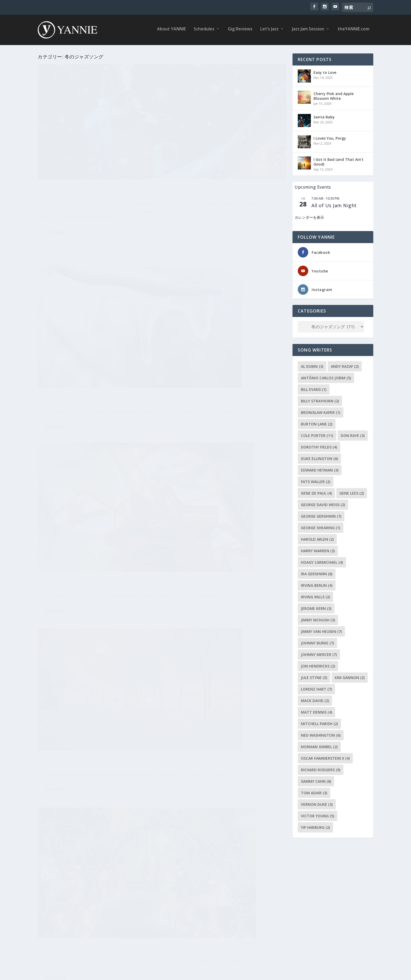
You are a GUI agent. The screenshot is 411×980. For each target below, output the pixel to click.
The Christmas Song (67, 883)
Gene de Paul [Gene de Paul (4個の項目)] (316, 492)
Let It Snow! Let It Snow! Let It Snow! (214, 279)
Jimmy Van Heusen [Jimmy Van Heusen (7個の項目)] (321, 630)
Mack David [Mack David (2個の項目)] (315, 700)
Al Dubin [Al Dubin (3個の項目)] (312, 365)
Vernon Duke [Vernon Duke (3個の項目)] (317, 803)
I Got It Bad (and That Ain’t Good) (339, 161)
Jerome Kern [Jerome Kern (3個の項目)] (316, 607)
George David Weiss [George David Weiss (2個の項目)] (323, 504)
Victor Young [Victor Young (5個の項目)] (318, 815)
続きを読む (57, 215)
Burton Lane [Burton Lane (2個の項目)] (317, 423)
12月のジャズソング (117, 152)
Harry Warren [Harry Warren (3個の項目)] (318, 550)
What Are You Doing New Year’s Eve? (86, 594)
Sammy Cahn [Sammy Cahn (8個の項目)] (316, 780)
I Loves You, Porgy (330, 137)
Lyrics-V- (251, 428)
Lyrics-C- (122, 891)
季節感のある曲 (59, 896)
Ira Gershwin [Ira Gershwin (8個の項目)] (317, 573)
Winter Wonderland (194, 567)
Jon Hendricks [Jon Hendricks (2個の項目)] (318, 665)
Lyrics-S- (95, 152)
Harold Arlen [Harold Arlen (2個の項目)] (317, 538)
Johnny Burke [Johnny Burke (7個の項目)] (317, 642)
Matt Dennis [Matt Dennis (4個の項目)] (317, 711)
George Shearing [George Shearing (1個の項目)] (321, 527)
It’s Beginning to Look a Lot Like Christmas (94, 313)
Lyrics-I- (121, 321)
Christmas (141, 152)
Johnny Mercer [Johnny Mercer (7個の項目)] (319, 653)
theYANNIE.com (353, 31)
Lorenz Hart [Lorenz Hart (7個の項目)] (316, 688)
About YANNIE (171, 31)
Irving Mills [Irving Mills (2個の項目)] (315, 596)
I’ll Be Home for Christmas (74, 453)
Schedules (204, 31)
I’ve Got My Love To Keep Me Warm (212, 144)
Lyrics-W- (50, 608)
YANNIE (48, 152)
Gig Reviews (240, 31)
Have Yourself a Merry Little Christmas (89, 735)
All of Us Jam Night (334, 204)
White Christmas (190, 710)
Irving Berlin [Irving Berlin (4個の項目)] (317, 584)
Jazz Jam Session (308, 31)
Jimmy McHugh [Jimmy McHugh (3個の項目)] (318, 619)
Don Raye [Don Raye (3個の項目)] (353, 434)
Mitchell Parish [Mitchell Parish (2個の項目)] (319, 723)
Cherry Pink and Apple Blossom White (334, 95)
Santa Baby (56, 144)
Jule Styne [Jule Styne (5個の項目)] (314, 677)
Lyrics (110, 321)
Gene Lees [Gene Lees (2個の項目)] (352, 492)
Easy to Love (325, 71)
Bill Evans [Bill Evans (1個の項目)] (314, 388)
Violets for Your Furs (195, 420)
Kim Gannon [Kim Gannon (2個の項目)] (350, 677)
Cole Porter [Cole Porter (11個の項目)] (317, 434)
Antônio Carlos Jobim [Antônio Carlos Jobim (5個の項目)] (326, 377)
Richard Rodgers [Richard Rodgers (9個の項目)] (321, 769)
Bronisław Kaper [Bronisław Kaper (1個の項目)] (321, 411)
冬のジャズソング (141, 321)
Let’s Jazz (269, 31)
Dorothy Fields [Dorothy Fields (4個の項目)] (319, 446)
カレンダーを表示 (309, 217)
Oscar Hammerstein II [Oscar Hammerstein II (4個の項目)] (325, 757)
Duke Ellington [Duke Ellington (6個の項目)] (319, 458)
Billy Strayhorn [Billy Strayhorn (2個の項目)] (320, 400)
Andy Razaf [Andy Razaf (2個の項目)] (345, 365)
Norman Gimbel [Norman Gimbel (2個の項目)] (319, 746)
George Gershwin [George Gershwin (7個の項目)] (321, 515)
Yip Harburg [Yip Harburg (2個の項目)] (315, 826)
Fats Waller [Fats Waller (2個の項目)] (316, 481)
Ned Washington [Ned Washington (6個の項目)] (321, 734)
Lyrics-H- (120, 743)
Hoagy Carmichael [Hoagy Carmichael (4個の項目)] (322, 561)
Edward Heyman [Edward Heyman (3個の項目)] (320, 469)
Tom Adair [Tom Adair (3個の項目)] (314, 792)
